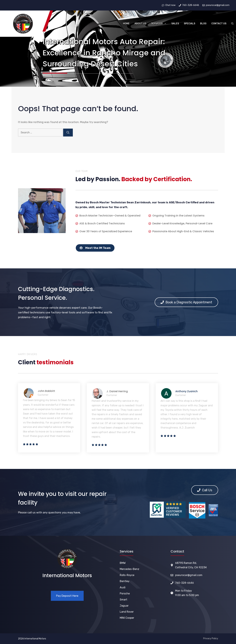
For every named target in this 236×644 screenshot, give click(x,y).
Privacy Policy (211, 638)
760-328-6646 (185, 583)
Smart (123, 600)
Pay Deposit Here (67, 596)
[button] (232, 24)
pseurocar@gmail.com (189, 575)
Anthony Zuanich (186, 391)
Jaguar (124, 606)
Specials (190, 24)
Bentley (125, 581)
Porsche (125, 593)
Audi (123, 587)
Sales (175, 24)
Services (160, 24)
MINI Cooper (127, 618)
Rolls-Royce (127, 575)
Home (126, 24)
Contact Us (219, 24)
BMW (123, 563)
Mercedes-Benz (129, 569)
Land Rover (127, 612)
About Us (140, 24)
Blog (203, 24)
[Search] (68, 133)
